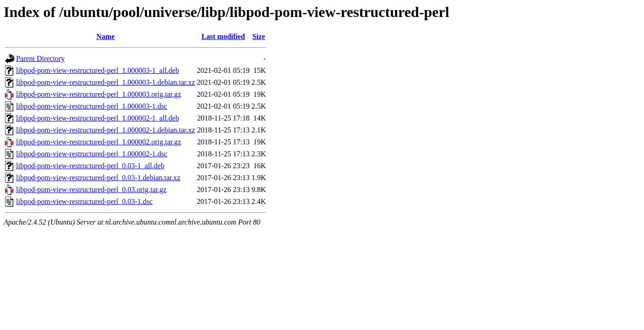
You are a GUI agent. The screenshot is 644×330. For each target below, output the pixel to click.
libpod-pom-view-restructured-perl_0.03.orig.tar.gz (91, 190)
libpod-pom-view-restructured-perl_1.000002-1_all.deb (97, 118)
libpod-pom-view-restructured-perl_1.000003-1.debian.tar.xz (105, 82)
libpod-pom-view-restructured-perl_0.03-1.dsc (84, 201)
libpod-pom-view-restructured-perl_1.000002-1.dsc (92, 154)
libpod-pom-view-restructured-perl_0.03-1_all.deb (90, 166)
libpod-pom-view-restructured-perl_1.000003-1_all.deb (97, 70)
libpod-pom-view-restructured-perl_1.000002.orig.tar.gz (99, 142)
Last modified (223, 36)
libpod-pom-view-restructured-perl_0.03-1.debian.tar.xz (98, 178)
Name (105, 36)
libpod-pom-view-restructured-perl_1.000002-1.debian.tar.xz (105, 130)
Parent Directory (40, 58)
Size (259, 36)
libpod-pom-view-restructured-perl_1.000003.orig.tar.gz (99, 94)
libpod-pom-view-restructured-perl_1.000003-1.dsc (92, 106)
